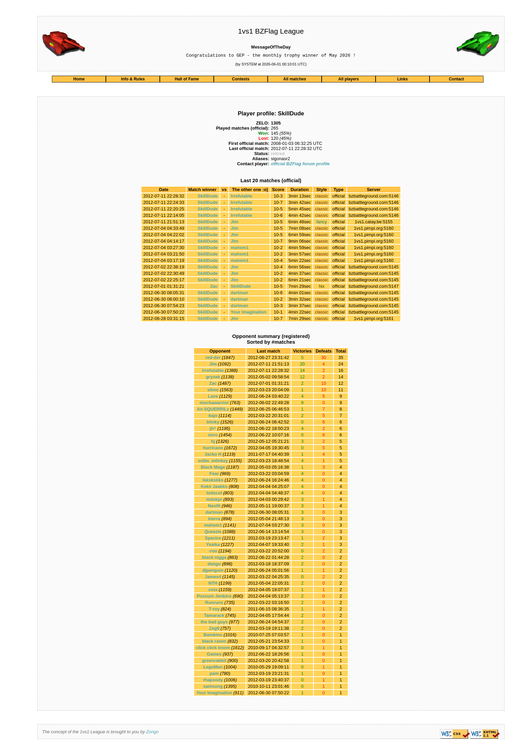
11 (341, 391)
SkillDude (207, 197)
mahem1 (240, 249)
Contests (241, 80)
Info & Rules (133, 80)
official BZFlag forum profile (300, 165)
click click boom (213, 649)
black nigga (214, 558)
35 (341, 358)
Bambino (213, 636)
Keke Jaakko (214, 487)
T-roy (214, 610)
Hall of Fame (187, 80)
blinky (213, 423)
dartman (239, 294)
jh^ (213, 429)
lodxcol (214, 494)
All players (349, 80)
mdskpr (214, 500)
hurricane (213, 449)
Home (79, 80)
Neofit (214, 507)
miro (213, 436)
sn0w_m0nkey (213, 462)
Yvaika (213, 545)
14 (341, 378)
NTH (213, 584)
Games (214, 655)
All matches (295, 80)
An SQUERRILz (213, 410)
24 (341, 365)
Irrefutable (242, 197)
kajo (213, 417)
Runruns (214, 603)
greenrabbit (214, 661)
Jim (234, 223)
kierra (214, 520)
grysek (213, 378)
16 (341, 371)
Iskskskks (213, 481)
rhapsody (213, 681)
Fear (214, 475)
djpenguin (213, 571)
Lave (213, 397)
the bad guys (214, 623)
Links (403, 80)
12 (341, 384)
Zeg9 (214, 629)
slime (213, 391)
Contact (457, 80)
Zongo (153, 733)
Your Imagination (249, 313)
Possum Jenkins (214, 597)
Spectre (213, 539)
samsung (213, 687)
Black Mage (213, 468)
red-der (213, 358)
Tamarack (214, 616)
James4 (213, 578)
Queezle (213, 533)
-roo (213, 552)
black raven (214, 642)
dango (214, 565)
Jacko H (213, 455)
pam (214, 674)
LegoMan (213, 668)
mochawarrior (214, 404)
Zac (214, 287)
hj (213, 442)
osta (213, 591)
